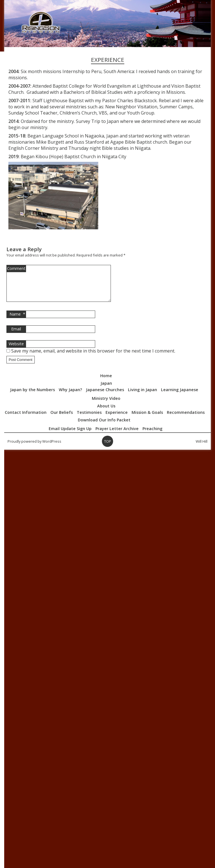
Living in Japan (142, 396)
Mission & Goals (147, 419)
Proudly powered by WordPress (34, 448)
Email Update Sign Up (70, 435)
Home (106, 382)
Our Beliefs (62, 419)
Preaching (152, 435)
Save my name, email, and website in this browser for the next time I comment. (93, 358)
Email (16, 336)
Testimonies (89, 419)
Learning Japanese (180, 396)
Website (16, 350)
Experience (117, 419)
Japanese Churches (105, 396)
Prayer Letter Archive (117, 435)
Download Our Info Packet (104, 427)
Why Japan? (70, 396)
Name (17, 321)
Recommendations (186, 419)
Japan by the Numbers (32, 396)
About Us (106, 413)
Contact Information (26, 419)
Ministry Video (106, 405)
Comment (16, 268)
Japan (106, 390)
